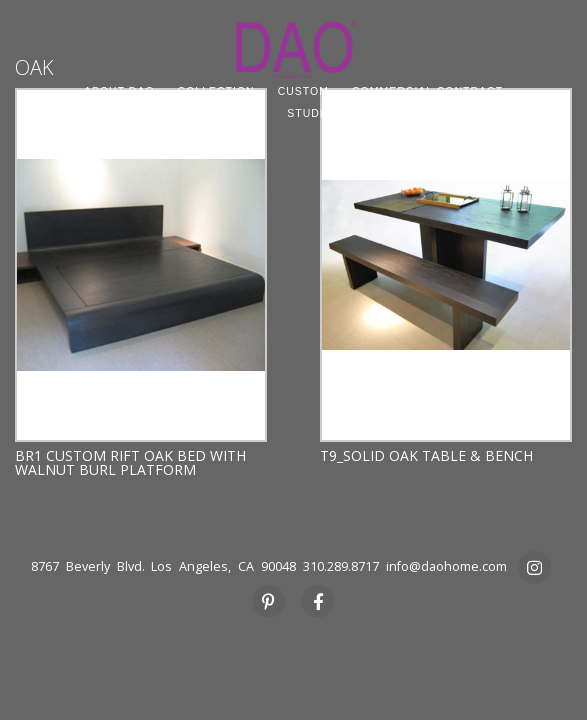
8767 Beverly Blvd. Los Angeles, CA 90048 (163, 566)
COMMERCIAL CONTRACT (427, 91)
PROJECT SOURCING (202, 113)
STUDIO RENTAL (335, 113)
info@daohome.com (446, 566)
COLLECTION (216, 91)
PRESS (426, 113)
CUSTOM (303, 91)
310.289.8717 (341, 566)
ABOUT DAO (119, 91)
